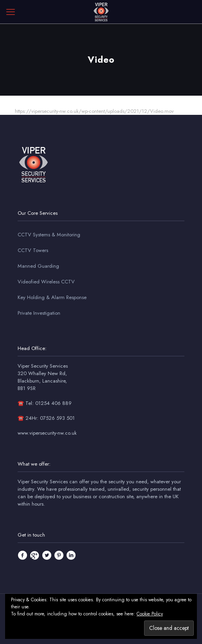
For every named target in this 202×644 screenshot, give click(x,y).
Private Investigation (39, 313)
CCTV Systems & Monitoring (49, 235)
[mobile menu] (11, 12)
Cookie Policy (150, 614)
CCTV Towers (33, 250)
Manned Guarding (38, 266)
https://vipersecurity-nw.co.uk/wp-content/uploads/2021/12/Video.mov (94, 111)
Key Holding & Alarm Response (52, 297)
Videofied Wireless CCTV (46, 282)
